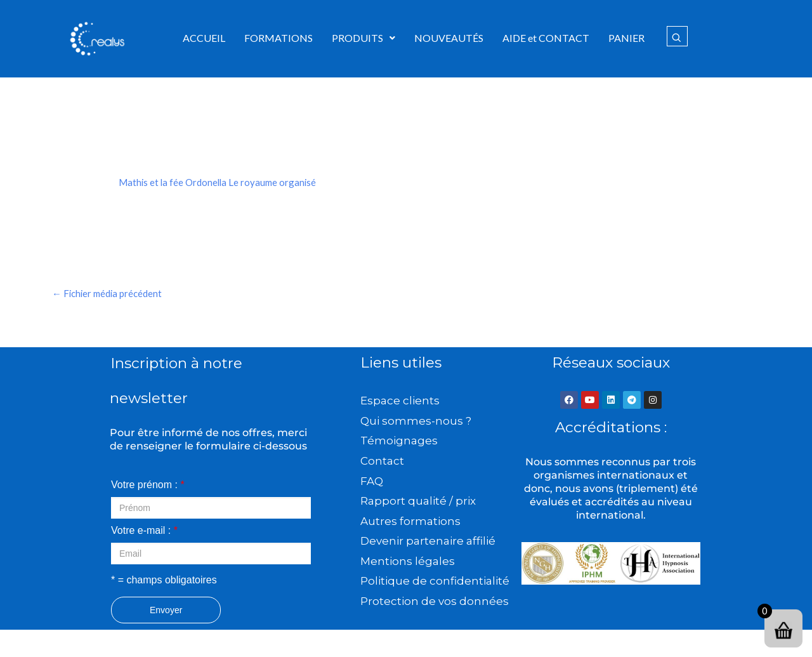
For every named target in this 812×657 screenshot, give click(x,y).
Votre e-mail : (144, 532)
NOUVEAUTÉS (449, 38)
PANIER (626, 38)
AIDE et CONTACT (546, 38)
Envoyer (166, 612)
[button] (363, 38)
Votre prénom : (148, 487)
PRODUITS (363, 38)
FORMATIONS (278, 38)
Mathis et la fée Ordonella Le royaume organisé (221, 182)
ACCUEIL (204, 38)
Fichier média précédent (110, 294)
